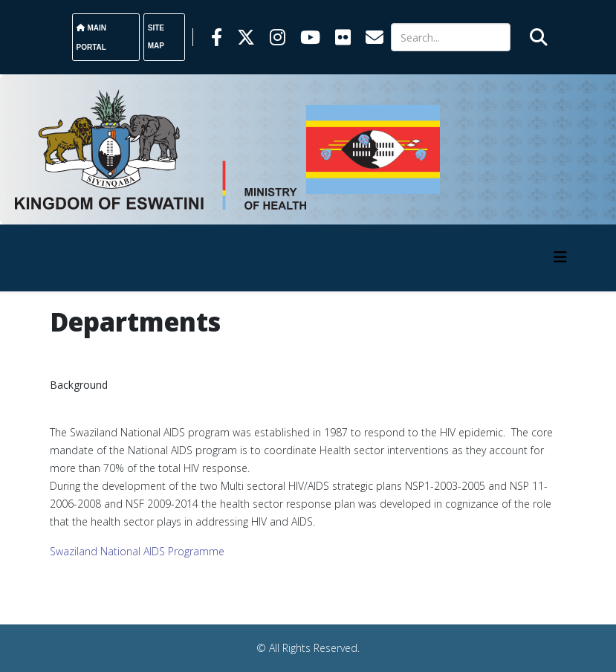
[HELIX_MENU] (560, 257)
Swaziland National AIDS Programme (137, 551)
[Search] (450, 37)
